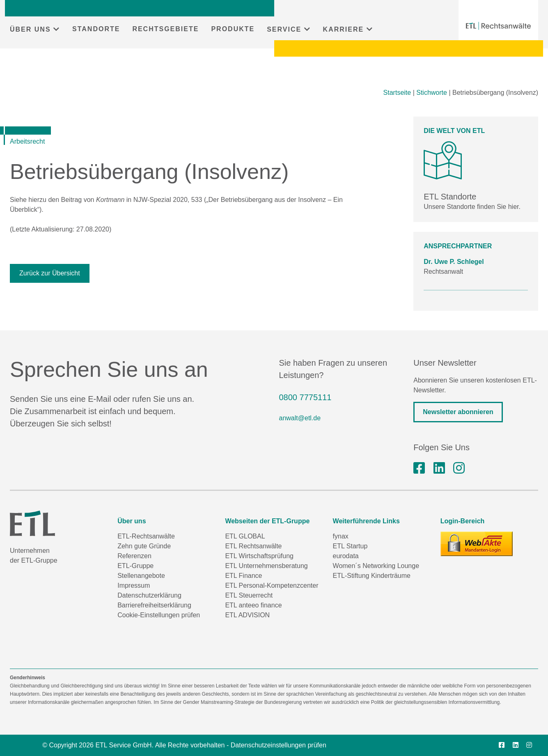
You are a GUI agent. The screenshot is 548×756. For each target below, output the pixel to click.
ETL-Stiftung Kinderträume (372, 576)
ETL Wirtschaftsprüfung (259, 556)
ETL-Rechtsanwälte (146, 536)
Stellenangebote (141, 576)
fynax (341, 536)
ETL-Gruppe (135, 566)
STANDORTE (96, 29)
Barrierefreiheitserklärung (154, 605)
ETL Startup (350, 546)
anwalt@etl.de (300, 418)
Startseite (397, 93)
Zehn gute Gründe (144, 546)
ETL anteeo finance (253, 605)
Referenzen (134, 556)
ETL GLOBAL (245, 536)
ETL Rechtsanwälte (253, 546)
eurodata (346, 556)
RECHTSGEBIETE (165, 29)
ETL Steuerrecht (249, 595)
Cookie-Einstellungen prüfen (159, 615)
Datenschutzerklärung (149, 595)
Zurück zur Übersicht (50, 273)
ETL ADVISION (247, 615)
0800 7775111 (305, 397)
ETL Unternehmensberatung (266, 566)
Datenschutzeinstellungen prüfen (279, 745)
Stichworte (432, 93)
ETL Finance (243, 576)
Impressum (134, 585)
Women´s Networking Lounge (376, 566)
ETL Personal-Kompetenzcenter (272, 585)
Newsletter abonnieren (458, 412)
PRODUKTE (233, 29)
